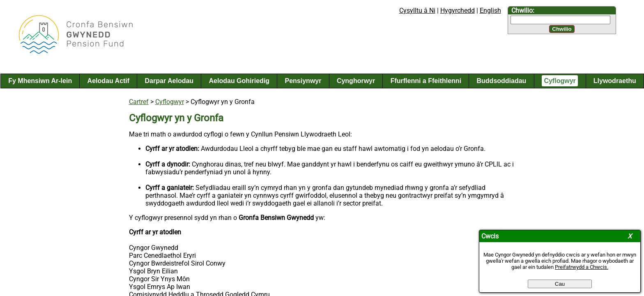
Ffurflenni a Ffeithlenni (426, 81)
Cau (560, 284)
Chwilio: (523, 10)
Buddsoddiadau (502, 81)
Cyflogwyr (560, 81)
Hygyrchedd (458, 10)
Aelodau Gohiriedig (239, 81)
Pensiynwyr (303, 81)
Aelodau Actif (109, 81)
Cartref (139, 102)
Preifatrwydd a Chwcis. (582, 267)
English (490, 10)
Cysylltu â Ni (417, 10)
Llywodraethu (615, 81)
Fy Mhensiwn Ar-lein (40, 81)
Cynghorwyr (356, 81)
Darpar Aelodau (169, 81)
